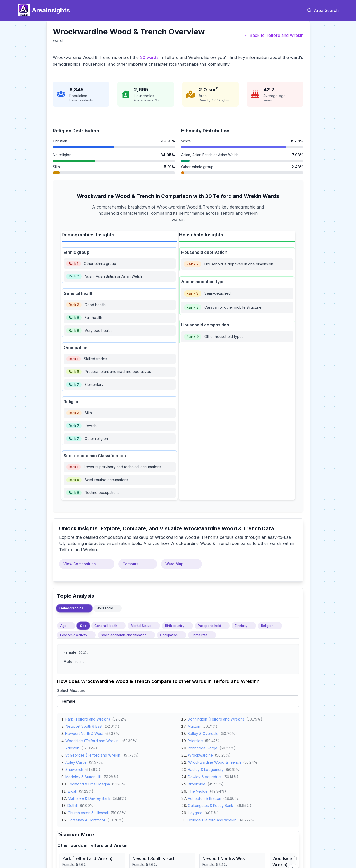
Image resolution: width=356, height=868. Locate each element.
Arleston (72, 747)
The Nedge (198, 790)
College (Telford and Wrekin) (213, 819)
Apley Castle (76, 761)
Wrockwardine (200, 754)
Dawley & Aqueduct (205, 776)
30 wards (149, 57)
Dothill (73, 805)
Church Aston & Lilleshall (88, 812)
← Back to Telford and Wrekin (274, 35)
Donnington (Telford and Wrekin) (216, 718)
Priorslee (195, 740)
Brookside (197, 783)
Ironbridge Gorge (203, 747)
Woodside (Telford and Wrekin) (93, 740)
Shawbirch (74, 769)
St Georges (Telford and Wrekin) (94, 754)
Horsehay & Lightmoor (86, 819)
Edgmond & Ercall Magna (89, 783)
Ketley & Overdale (203, 732)
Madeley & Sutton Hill (83, 776)
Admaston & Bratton (205, 797)
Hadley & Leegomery (206, 769)
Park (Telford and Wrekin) (88, 718)
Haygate (195, 812)
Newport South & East (84, 725)
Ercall (72, 790)
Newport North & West (84, 732)
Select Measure (71, 691)
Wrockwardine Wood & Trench (215, 761)
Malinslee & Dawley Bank (89, 797)
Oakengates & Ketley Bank (211, 805)
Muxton (194, 725)
